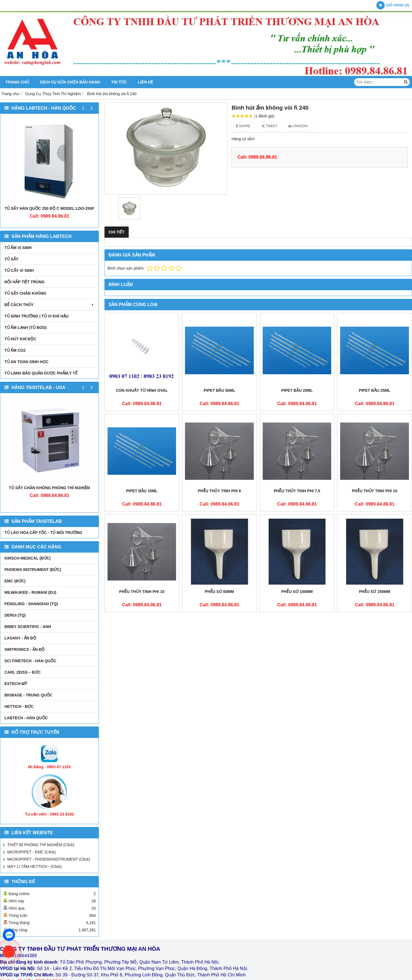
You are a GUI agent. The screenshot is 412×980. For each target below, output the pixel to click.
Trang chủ (17, 82)
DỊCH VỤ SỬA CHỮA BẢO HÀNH (70, 82)
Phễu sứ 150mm (375, 592)
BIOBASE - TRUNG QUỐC (28, 695)
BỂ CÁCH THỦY (49, 305)
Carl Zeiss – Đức (23, 672)
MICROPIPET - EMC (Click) (31, 852)
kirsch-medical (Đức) (28, 558)
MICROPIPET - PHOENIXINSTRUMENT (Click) (49, 859)
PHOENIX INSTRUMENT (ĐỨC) (33, 570)
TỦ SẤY (11, 259)
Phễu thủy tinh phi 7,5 (297, 491)
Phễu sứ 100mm (297, 592)
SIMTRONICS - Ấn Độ (25, 649)
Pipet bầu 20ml (297, 390)
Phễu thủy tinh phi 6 (219, 491)
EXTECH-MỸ (16, 684)
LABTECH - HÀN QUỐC (26, 718)
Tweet (270, 126)
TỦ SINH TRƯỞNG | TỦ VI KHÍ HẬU (36, 316)
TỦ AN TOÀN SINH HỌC (26, 362)
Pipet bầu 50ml (219, 390)
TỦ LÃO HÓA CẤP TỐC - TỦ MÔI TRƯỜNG (43, 533)
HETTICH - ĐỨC (19, 706)
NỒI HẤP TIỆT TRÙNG (25, 282)
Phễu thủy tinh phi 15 (142, 592)
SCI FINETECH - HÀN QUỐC (30, 661)
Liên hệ (145, 82)
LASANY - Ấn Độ (20, 638)
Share (243, 126)
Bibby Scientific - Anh (28, 627)
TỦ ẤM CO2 (15, 350)
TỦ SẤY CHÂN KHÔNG (25, 293)
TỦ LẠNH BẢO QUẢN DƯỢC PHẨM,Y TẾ (41, 373)
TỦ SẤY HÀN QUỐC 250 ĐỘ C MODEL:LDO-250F (50, 208)
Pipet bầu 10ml (142, 491)
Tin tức (119, 82)
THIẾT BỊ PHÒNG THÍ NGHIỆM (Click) (41, 845)
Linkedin (298, 126)
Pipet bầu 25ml (375, 390)
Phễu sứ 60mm (219, 592)
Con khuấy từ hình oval (142, 390)
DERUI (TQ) (15, 615)
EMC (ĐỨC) (15, 581)
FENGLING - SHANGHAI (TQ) (31, 604)
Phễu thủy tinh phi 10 (375, 491)
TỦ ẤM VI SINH (18, 248)
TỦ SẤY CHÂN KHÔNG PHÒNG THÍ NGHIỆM (49, 488)
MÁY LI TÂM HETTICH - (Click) (35, 866)
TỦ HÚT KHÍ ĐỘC (20, 339)
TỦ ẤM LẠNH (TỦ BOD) (26, 328)
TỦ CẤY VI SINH (19, 270)
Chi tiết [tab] (117, 232)
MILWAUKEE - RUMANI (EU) (30, 592)
